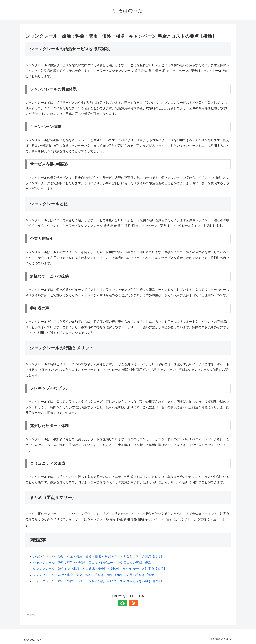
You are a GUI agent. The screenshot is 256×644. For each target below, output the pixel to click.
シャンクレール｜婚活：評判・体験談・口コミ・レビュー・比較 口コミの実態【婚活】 (94, 563)
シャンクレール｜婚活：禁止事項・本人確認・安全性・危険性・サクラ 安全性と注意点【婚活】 (100, 569)
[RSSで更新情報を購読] (132, 603)
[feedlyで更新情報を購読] (124, 603)
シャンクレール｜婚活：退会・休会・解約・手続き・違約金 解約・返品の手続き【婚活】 (95, 575)
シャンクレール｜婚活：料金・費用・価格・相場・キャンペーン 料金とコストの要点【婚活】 (98, 556)
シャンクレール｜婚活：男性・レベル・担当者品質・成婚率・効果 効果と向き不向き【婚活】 (98, 581)
